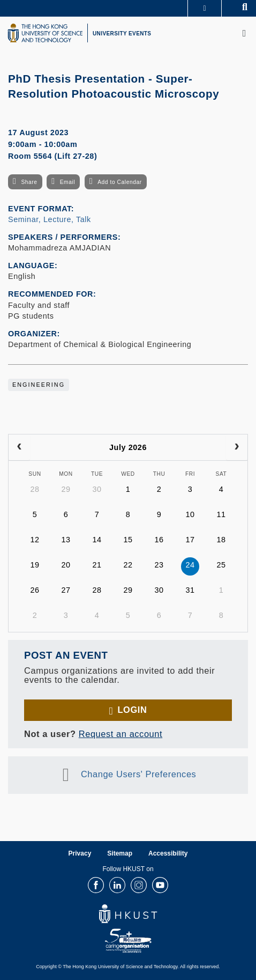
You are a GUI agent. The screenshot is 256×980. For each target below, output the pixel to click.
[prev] (19, 447)
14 (97, 540)
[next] (237, 447)
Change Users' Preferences (139, 774)
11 (221, 514)
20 (66, 565)
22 (128, 565)
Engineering (39, 385)
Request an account (121, 734)
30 (97, 489)
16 (159, 540)
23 (159, 565)
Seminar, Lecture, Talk (50, 219)
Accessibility (168, 853)
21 (97, 565)
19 (35, 565)
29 (66, 489)
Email (67, 182)
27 (66, 590)
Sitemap (120, 853)
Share (29, 182)
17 (190, 540)
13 (66, 540)
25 (221, 565)
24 (190, 565)
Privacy (80, 853)
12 (35, 540)
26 (35, 590)
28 (35, 489)
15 (128, 540)
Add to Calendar (120, 182)
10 (190, 514)
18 (221, 540)
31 (190, 590)
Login (132, 710)
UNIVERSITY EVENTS (122, 34)
